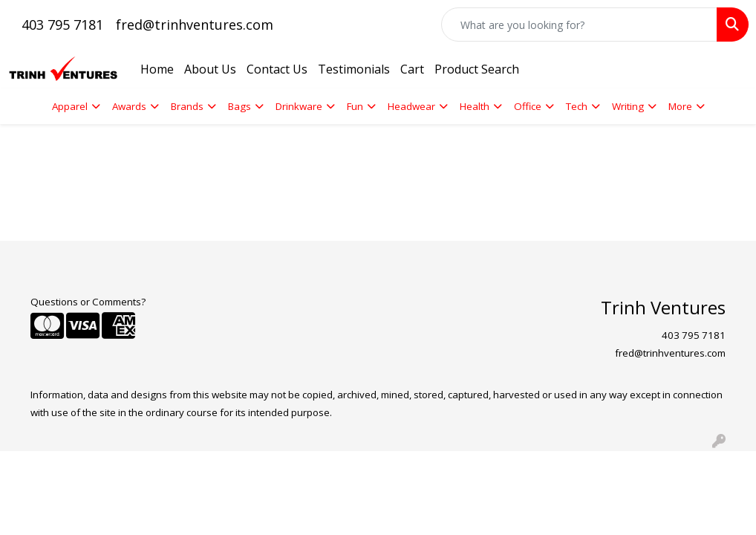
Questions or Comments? (88, 302)
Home (157, 69)
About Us (210, 69)
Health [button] (475, 106)
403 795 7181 (62, 25)
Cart (412, 69)
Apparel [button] (70, 106)
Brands (187, 106)
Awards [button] (129, 106)
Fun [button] (355, 106)
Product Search (477, 69)
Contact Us (277, 69)
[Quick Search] (579, 25)
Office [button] (528, 106)
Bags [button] (239, 106)
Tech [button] (577, 106)
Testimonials (354, 69)
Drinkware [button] (299, 106)
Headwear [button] (411, 106)
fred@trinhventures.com (195, 25)
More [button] (680, 106)
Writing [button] (628, 106)
